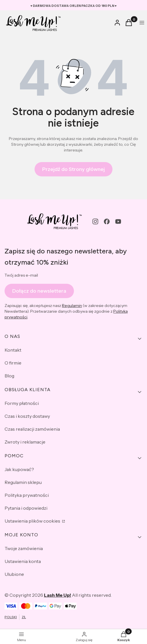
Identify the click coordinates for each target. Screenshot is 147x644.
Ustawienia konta (23, 561)
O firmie (13, 363)
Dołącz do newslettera (39, 291)
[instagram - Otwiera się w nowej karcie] (95, 221)
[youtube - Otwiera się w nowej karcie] (118, 221)
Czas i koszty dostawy (27, 416)
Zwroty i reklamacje (25, 442)
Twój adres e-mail (21, 275)
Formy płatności (22, 403)
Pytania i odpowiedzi (26, 508)
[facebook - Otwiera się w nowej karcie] (107, 221)
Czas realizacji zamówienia (32, 429)
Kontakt (13, 350)
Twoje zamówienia (24, 548)
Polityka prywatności (27, 495)
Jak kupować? (19, 469)
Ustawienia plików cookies (33, 521)
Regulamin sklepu (23, 482)
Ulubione (14, 574)
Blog (9, 376)
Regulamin (72, 306)
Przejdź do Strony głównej (73, 169)
